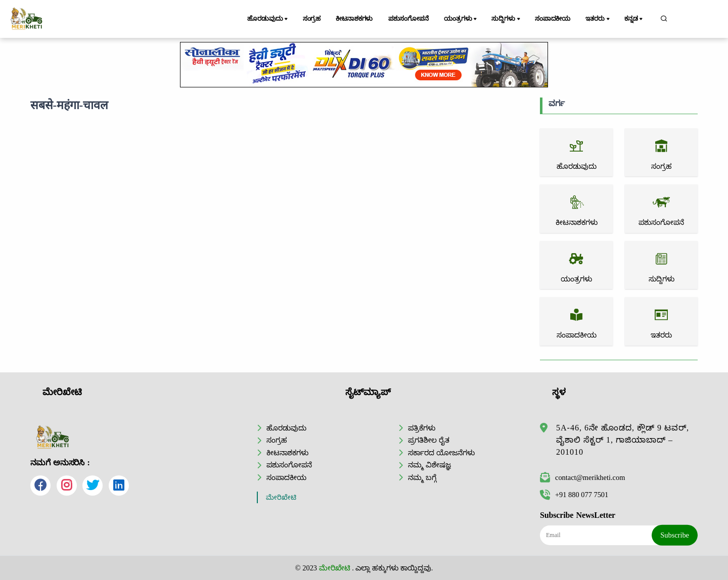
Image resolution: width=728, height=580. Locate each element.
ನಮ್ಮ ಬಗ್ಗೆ (422, 477)
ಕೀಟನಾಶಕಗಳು (354, 19)
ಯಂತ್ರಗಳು (461, 19)
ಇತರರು (598, 19)
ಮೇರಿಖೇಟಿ (281, 497)
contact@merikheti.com (582, 477)
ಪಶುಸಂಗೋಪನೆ (408, 19)
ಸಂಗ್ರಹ (312, 19)
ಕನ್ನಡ (634, 19)
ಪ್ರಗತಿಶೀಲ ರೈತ (429, 440)
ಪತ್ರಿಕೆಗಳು (422, 428)
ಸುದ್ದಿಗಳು (506, 19)
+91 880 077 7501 (574, 495)
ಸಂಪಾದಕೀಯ (553, 19)
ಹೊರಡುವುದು (268, 19)
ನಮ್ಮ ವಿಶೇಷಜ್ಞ (429, 465)
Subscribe (675, 535)
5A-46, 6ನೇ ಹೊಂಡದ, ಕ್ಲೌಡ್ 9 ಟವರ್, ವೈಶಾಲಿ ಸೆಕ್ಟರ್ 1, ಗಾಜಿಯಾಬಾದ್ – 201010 (623, 440)
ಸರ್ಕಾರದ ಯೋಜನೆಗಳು (441, 453)
